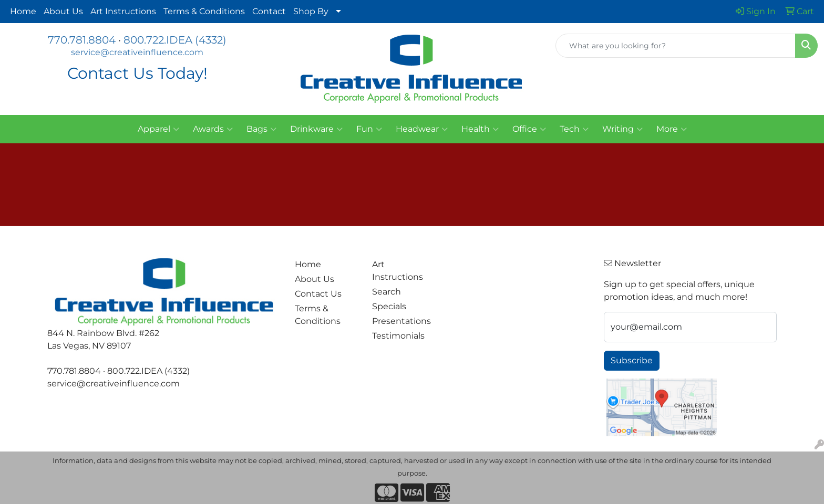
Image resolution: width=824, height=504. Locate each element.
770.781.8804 (82, 40)
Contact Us (318, 294)
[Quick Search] (676, 46)
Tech (574, 129)
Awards (213, 129)
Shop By (311, 11)
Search (387, 292)
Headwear (422, 129)
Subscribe (632, 360)
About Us (63, 11)
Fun (369, 129)
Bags (261, 129)
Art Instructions (123, 11)
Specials (389, 306)
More (672, 129)
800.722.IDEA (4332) (175, 40)
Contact (269, 11)
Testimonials (398, 336)
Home (23, 11)
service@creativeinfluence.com (137, 52)
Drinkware (316, 129)
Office (529, 129)
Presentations (401, 321)
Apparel (158, 129)
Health (480, 129)
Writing (622, 129)
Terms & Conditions (204, 11)
